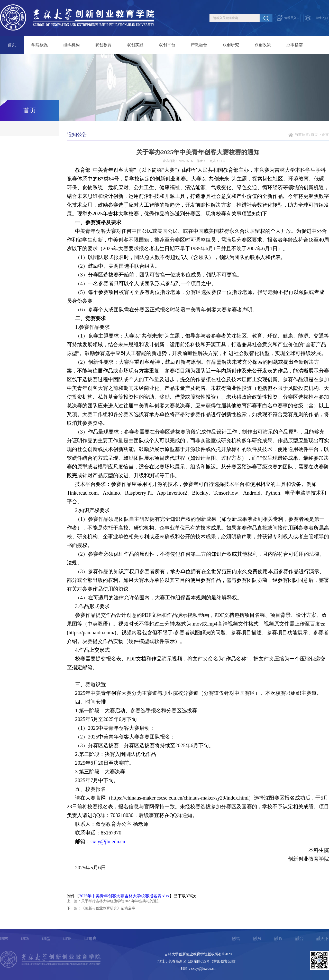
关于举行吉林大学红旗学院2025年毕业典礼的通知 (121, 901)
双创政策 (263, 45)
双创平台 (167, 45)
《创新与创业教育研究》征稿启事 (108, 908)
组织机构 (71, 45)
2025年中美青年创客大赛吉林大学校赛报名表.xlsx (124, 896)
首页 (12, 45)
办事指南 (295, 45)
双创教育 (103, 45)
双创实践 (135, 45)
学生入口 (322, 18)
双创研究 (231, 45)
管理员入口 (292, 18)
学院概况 (40, 45)
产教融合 (199, 45)
